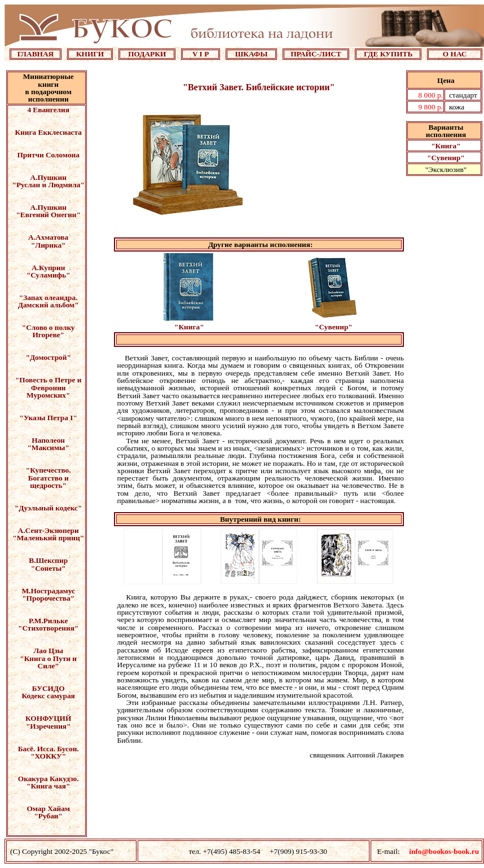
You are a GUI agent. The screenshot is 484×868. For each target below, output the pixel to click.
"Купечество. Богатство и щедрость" (49, 478)
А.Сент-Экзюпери (49, 530)
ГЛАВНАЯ (36, 54)
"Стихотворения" (48, 628)
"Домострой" (49, 357)
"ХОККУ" (48, 756)
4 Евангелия (48, 110)
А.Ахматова (48, 237)
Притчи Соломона (48, 155)
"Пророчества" (48, 598)
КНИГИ (90, 54)
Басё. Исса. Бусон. (49, 749)
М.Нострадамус (49, 591)
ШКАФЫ (252, 54)
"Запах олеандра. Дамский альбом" (49, 301)
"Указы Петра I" (49, 418)
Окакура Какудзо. (49, 779)
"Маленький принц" (48, 538)
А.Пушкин (49, 177)
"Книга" (446, 146)
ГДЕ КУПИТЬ (388, 54)
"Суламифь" (49, 275)
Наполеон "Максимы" (48, 444)
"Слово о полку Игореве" (49, 331)
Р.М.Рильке (48, 621)
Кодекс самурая (49, 696)
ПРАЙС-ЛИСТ (316, 54)
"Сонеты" (49, 568)
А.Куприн (48, 268)
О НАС (455, 54)
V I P (201, 54)
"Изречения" (49, 726)
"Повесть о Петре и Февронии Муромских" (49, 387)
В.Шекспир (48, 560)
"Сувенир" (446, 158)
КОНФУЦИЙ (48, 718)
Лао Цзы (48, 651)
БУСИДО (49, 688)
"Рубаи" (48, 816)
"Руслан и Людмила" (49, 185)
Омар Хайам (48, 808)
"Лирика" (49, 245)
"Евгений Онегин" (48, 215)
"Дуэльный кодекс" (48, 508)
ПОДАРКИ (147, 54)
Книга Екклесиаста (48, 132)
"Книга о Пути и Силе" (48, 662)
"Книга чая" (48, 786)
